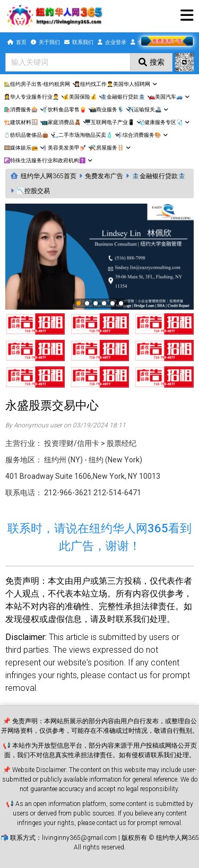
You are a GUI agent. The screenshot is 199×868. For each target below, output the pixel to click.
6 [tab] (122, 304)
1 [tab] (79, 304)
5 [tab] (113, 304)
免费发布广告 (104, 176)
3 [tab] (96, 304)
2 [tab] (88, 304)
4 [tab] (105, 304)
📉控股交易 (33, 191)
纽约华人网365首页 (49, 176)
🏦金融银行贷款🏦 (159, 176)
